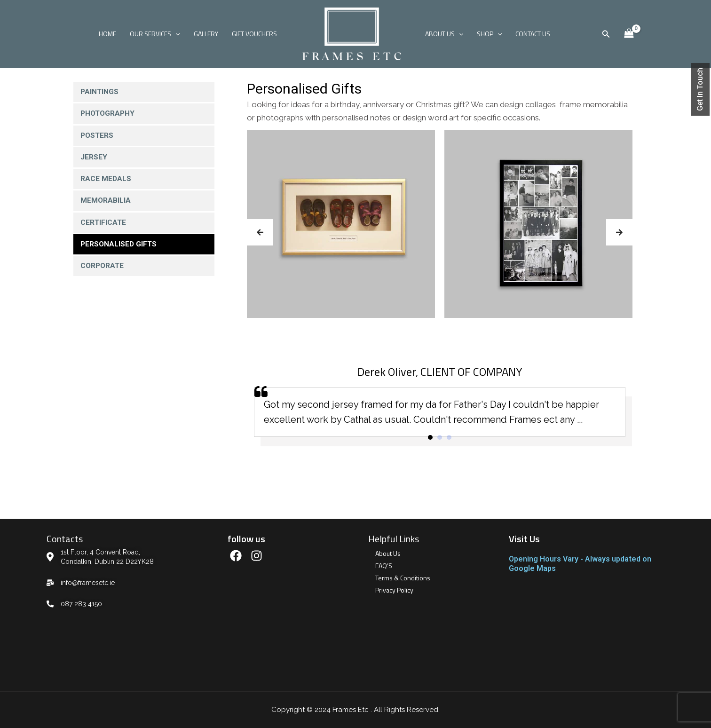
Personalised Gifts (119, 247)
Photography (109, 114)
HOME (109, 34)
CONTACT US (532, 34)
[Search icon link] (606, 34)
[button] (260, 232)
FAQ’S (384, 566)
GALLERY (206, 34)
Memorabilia (106, 202)
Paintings (100, 92)
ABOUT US (444, 34)
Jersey (94, 158)
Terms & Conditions (403, 578)
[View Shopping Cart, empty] (629, 34)
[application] (177, 34)
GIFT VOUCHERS (254, 34)
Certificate (104, 225)
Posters (98, 136)
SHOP (488, 34)
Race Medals (106, 180)
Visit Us (524, 539)
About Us (388, 553)
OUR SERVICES (156, 34)
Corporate (103, 269)
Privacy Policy (394, 590)
